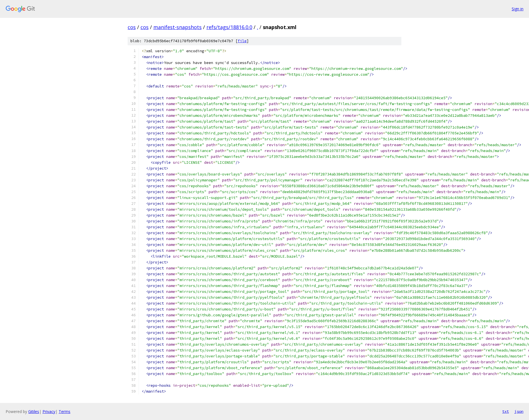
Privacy (49, 411)
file (242, 41)
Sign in (518, 9)
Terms (65, 411)
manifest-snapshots (177, 27)
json (519, 411)
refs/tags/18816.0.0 (229, 27)
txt (506, 411)
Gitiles (34, 411)
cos (132, 27)
